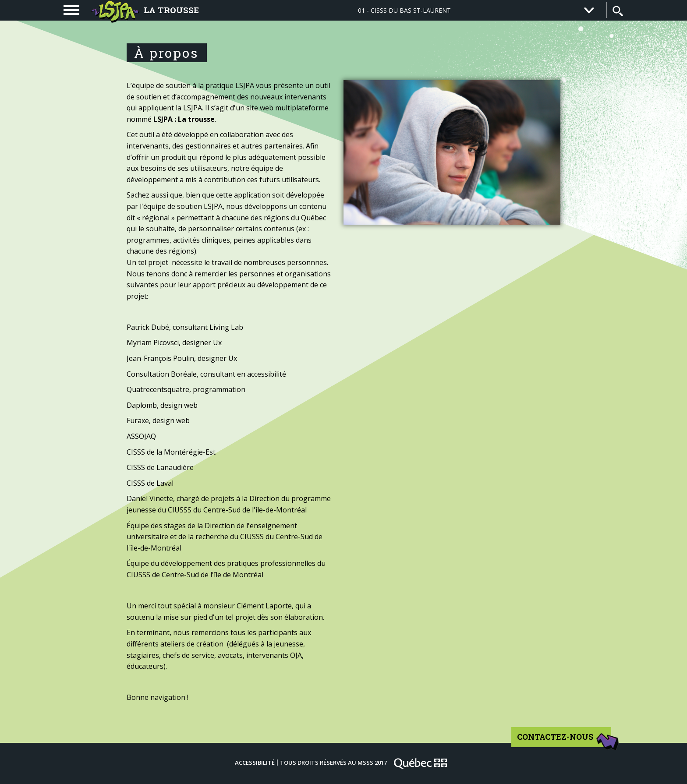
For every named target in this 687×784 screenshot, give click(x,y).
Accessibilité (255, 763)
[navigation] (71, 10)
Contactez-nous (565, 740)
